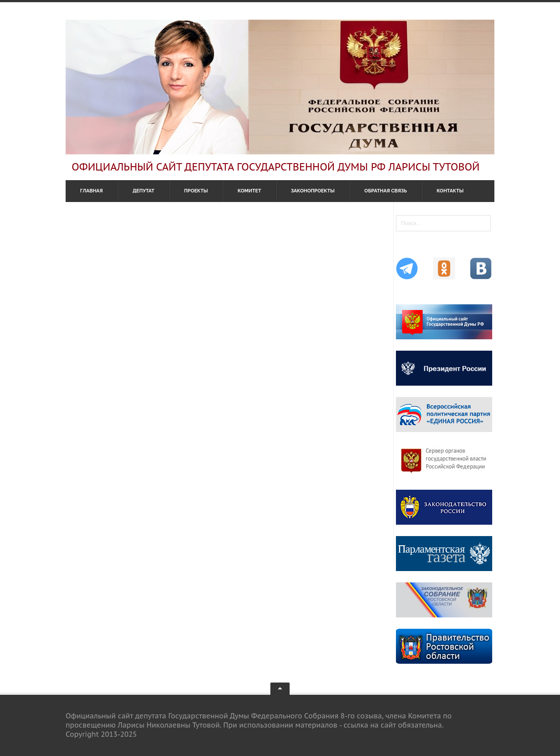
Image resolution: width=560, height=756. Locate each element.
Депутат (143, 191)
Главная (91, 191)
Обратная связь (386, 191)
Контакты (450, 191)
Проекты (196, 191)
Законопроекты (313, 191)
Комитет (249, 191)
